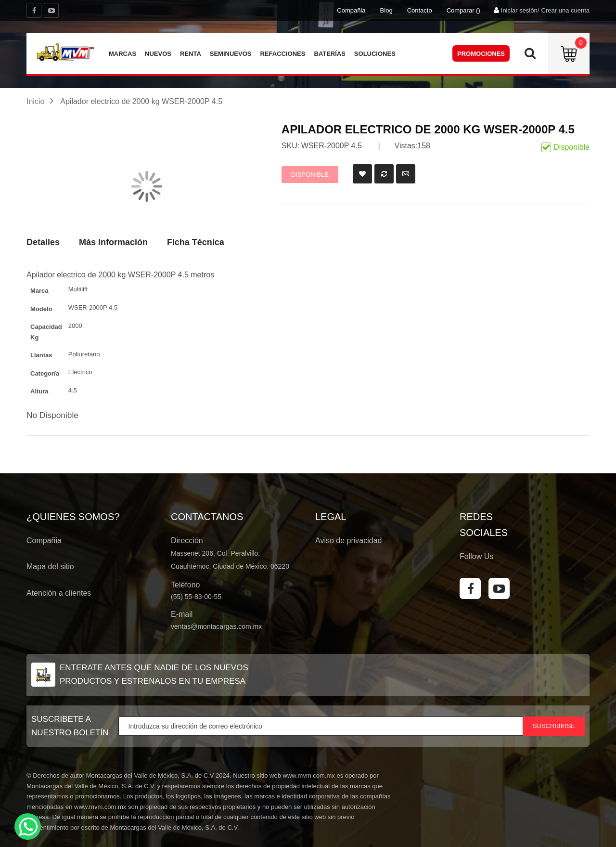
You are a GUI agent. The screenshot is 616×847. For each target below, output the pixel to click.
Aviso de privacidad (348, 541)
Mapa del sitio (50, 567)
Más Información (113, 242)
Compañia (351, 10)
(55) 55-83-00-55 (196, 597)
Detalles (43, 242)
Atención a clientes (59, 593)
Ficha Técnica (196, 242)
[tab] (196, 243)
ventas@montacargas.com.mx (216, 626)
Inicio (35, 101)
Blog (386, 10)
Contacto (420, 10)
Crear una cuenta (565, 10)
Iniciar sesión (519, 10)
